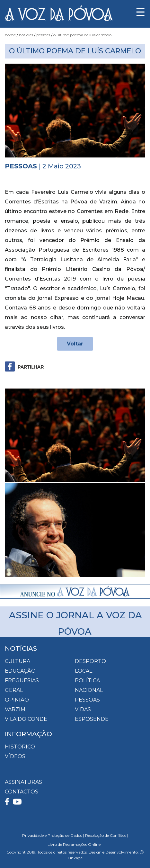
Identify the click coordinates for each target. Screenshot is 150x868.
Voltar (75, 344)
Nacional (89, 690)
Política (87, 680)
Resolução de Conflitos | (107, 835)
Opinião (17, 700)
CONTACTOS (22, 792)
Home (10, 35)
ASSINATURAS (23, 782)
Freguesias (22, 680)
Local (84, 671)
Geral (14, 690)
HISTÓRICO (20, 747)
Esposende (92, 719)
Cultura (18, 661)
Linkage (75, 858)
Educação (20, 671)
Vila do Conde (26, 719)
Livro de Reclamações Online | (75, 844)
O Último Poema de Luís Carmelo (82, 35)
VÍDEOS (15, 756)
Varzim (15, 709)
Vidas (83, 709)
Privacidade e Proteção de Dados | (53, 835)
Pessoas (43, 35)
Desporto (90, 661)
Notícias (26, 35)
